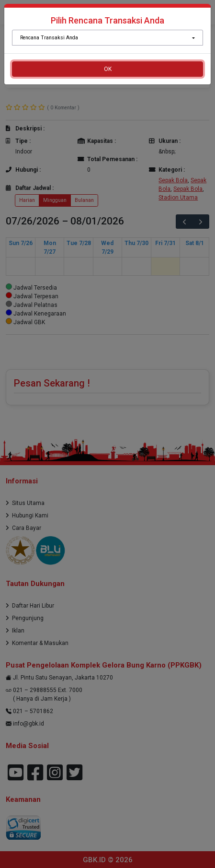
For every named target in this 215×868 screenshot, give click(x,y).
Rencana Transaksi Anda (49, 38)
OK (108, 69)
